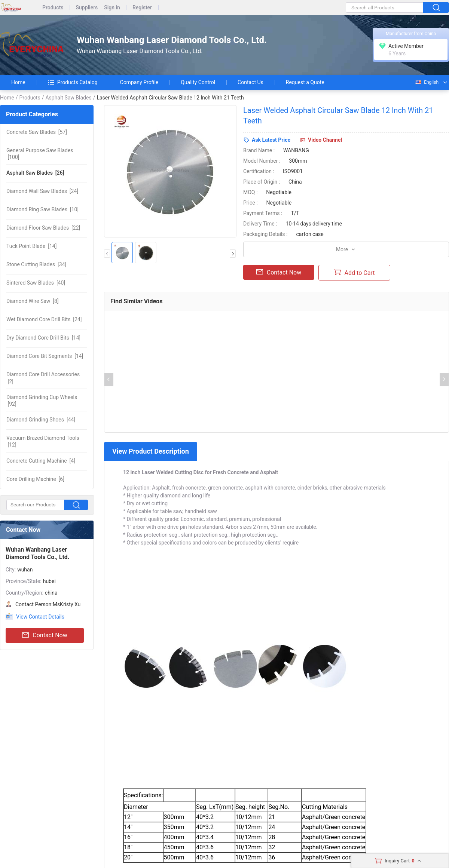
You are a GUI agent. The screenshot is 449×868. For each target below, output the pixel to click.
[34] (36, 264)
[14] (31, 246)
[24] (42, 191)
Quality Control (198, 82)
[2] (43, 378)
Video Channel (325, 140)
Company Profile (139, 82)
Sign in (112, 8)
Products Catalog (73, 82)
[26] (35, 173)
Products (53, 8)
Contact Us (251, 82)
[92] (42, 401)
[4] (41, 461)
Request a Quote (305, 82)
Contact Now (45, 635)
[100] (40, 154)
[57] (37, 132)
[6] (35, 479)
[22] (43, 228)
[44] (41, 420)
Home (18, 82)
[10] (42, 209)
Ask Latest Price (271, 140)
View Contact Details (40, 617)
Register (142, 8)
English (427, 82)
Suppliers (87, 8)
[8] (33, 301)
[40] (36, 283)
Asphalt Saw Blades (68, 98)
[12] (43, 441)
